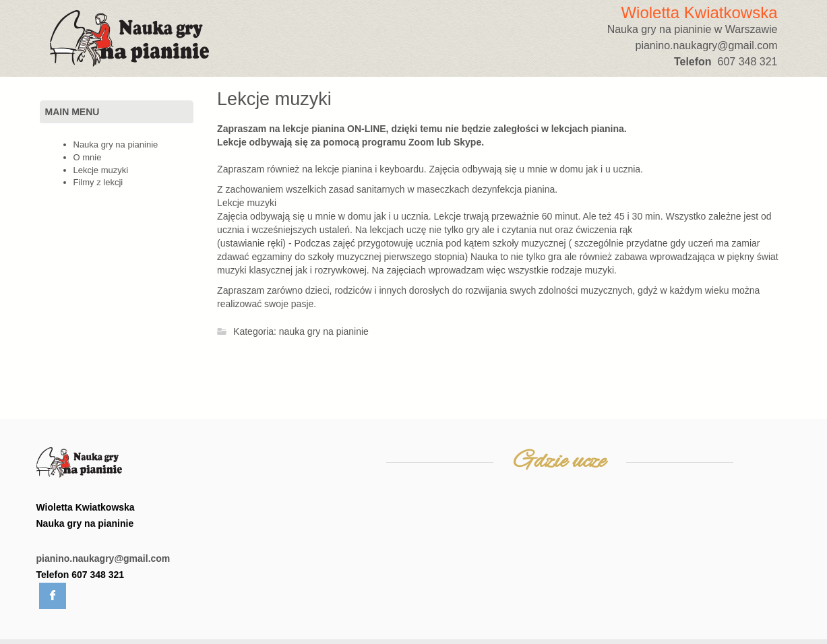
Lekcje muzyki (274, 99)
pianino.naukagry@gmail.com (103, 558)
